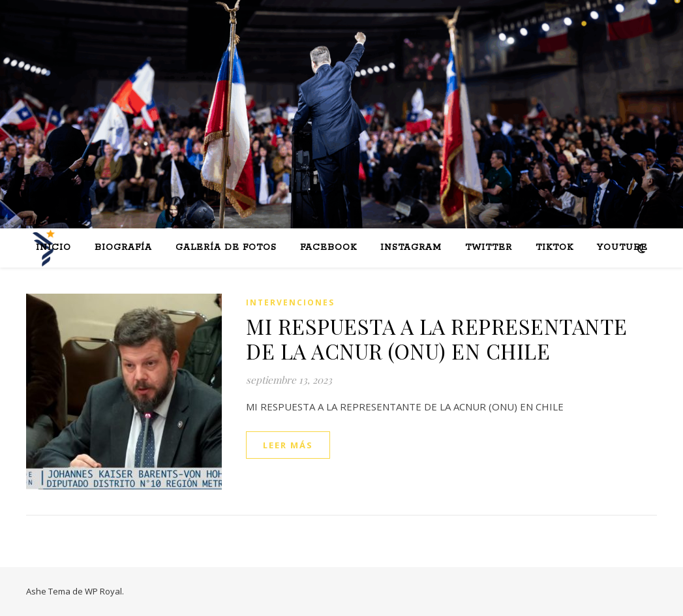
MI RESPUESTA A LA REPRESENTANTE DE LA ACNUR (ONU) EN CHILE (437, 338)
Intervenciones (290, 302)
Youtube (622, 248)
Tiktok (554, 248)
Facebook (328, 248)
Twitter (489, 248)
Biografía (123, 248)
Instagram (411, 248)
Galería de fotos (226, 248)
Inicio (53, 248)
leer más (288, 445)
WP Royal (103, 591)
